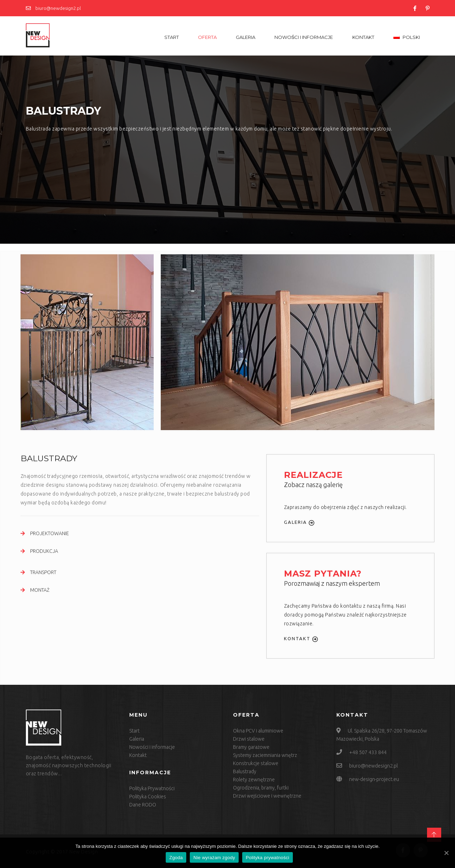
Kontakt (363, 37)
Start (172, 37)
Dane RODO (143, 805)
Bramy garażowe (251, 747)
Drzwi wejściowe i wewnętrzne (267, 796)
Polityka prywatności (268, 858)
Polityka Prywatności (152, 788)
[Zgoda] (446, 853)
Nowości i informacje (304, 37)
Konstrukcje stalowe (256, 763)
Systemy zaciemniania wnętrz (265, 755)
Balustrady (245, 771)
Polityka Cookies (148, 797)
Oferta (207, 37)
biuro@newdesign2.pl (53, 8)
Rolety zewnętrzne (254, 780)
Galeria (246, 37)
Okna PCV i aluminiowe (258, 731)
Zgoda (176, 858)
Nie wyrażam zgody (214, 858)
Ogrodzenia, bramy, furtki (261, 788)
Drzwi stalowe (249, 739)
